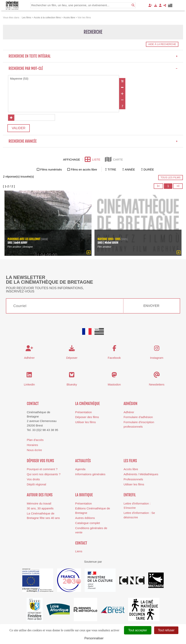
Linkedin (29, 384)
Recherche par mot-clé (93, 68)
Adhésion (131, 404)
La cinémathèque (87, 404)
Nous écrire (34, 450)
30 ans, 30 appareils (40, 509)
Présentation (83, 412)
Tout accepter (138, 630)
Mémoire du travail (39, 504)
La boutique (84, 495)
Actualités (83, 461)
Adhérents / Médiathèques (141, 474)
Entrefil (130, 495)
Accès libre (131, 469)
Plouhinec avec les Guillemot (24, 239)
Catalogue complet (88, 523)
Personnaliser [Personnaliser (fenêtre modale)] (94, 638)
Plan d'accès (35, 440)
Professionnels (133, 479)
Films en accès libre (84, 170)
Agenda (80, 469)
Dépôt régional (36, 485)
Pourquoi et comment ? (42, 469)
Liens (79, 551)
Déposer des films (87, 417)
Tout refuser (166, 630)
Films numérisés (51, 170)
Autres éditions (85, 518)
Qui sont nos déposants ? (44, 474)
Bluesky (72, 384)
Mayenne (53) (64, 79)
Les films (130, 461)
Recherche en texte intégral (93, 56)
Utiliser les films (85, 422)
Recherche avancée (93, 141)
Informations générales (90, 474)
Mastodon (114, 384)
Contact (33, 404)
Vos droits (33, 479)
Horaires (32, 445)
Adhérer (129, 412)
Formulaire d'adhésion (138, 417)
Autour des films (40, 495)
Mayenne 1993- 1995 (109, 239)
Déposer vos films (40, 461)
